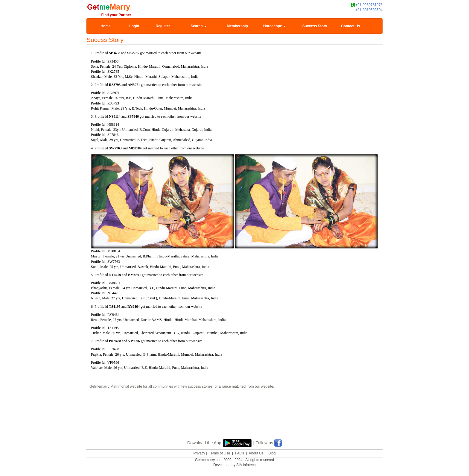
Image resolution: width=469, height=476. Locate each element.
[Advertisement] (234, 413)
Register (163, 26)
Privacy (199, 453)
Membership (237, 26)
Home (105, 26)
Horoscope (275, 26)
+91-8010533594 (369, 10)
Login (134, 26)
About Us (256, 453)
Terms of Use (220, 453)
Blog (272, 453)
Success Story (315, 26)
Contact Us (350, 26)
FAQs (240, 453)
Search (199, 26)
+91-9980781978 (367, 5)
